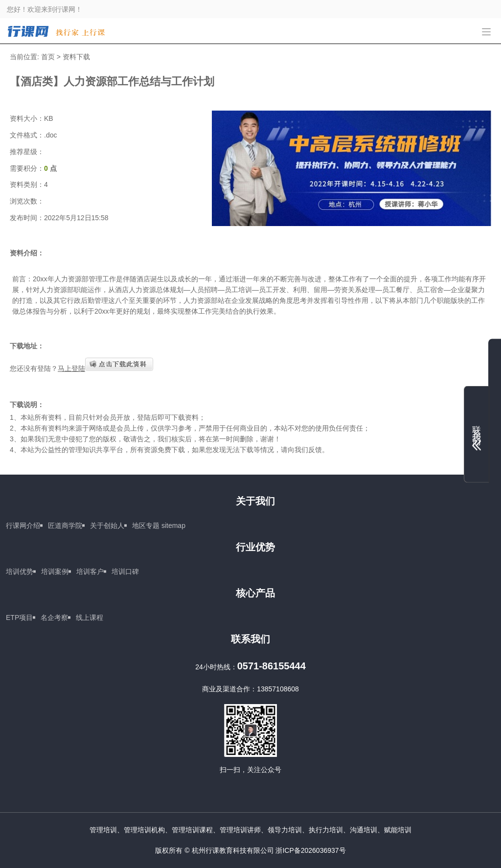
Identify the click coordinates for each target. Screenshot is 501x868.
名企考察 (54, 617)
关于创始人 (107, 525)
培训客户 (90, 571)
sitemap (173, 525)
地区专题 (146, 525)
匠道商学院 (65, 525)
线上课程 (90, 617)
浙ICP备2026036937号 (310, 850)
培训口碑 (125, 571)
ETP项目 (19, 617)
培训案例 (55, 571)
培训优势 (20, 571)
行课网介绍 (23, 525)
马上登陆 (71, 368)
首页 (48, 57)
